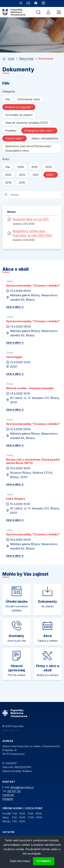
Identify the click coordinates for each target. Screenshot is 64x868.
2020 (51, 175)
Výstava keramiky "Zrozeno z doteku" (33, 286)
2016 (22, 183)
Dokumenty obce (29, 99)
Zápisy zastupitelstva (45, 138)
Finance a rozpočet (19, 107)
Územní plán (15, 138)
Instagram (8, 799)
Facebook (8, 795)
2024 (49, 167)
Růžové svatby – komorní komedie (30, 388)
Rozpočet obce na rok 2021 (31, 219)
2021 (36, 175)
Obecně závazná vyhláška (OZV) (26, 123)
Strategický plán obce (39, 130)
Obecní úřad (26, 59)
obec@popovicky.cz (22, 787)
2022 (22, 175)
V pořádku (44, 861)
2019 (8, 183)
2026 (21, 167)
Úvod (11, 59)
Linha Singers (16, 499)
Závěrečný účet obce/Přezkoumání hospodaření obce (28, 148)
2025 (35, 167)
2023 (8, 175)
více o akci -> (15, 307)
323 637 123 (14, 791)
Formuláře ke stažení (19, 115)
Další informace (20, 861)
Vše (8, 99)
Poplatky (11, 131)
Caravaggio (14, 357)
